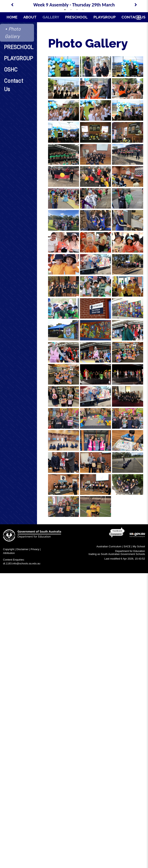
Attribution (9, 553)
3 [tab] (77, 10)
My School (139, 546)
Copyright (9, 549)
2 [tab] (71, 10)
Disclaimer (22, 549)
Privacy (35, 549)
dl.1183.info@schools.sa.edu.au (22, 563)
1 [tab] (65, 10)
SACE (127, 546)
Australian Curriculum (109, 546)
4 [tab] (83, 10)
